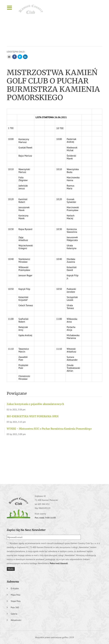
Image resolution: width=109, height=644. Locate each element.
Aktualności (16, 620)
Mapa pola (16, 595)
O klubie (15, 588)
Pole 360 (15, 607)
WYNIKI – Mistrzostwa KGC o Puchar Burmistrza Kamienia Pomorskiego (49, 429)
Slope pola (16, 601)
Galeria (14, 614)
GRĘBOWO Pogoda (55, 459)
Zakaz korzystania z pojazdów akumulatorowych (35, 404)
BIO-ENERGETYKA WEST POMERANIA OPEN (33, 416)
